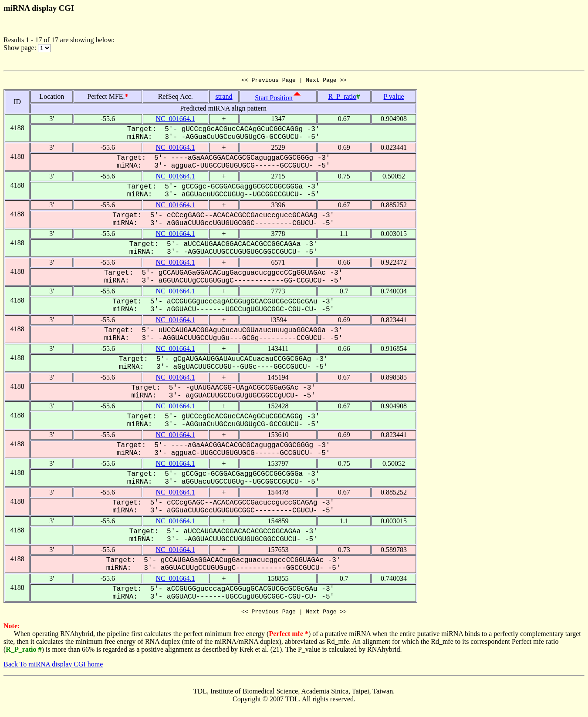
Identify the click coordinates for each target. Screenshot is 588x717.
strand (224, 98)
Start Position (274, 99)
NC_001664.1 (176, 120)
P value (394, 98)
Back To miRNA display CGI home (53, 667)
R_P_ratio (342, 98)
